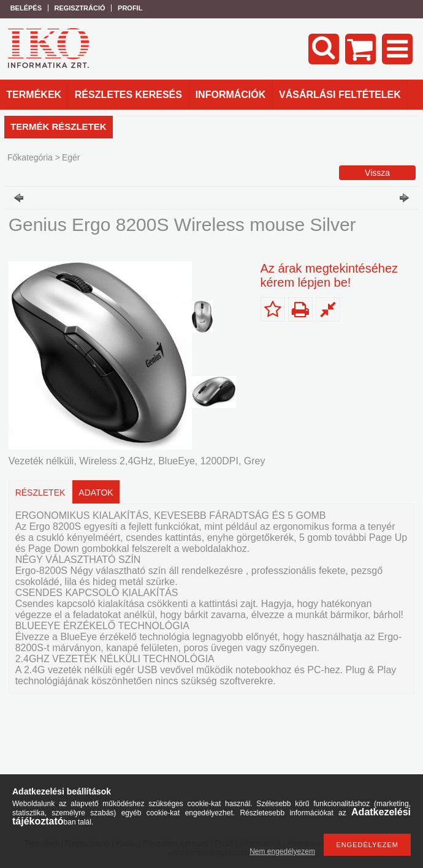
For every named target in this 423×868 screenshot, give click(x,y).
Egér (71, 157)
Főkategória (30, 157)
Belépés (26, 8)
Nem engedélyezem (282, 851)
